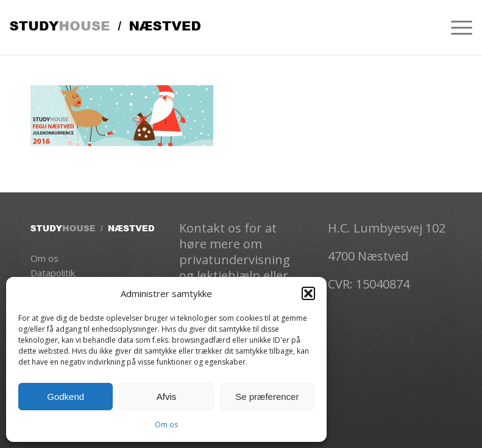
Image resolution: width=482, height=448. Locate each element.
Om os (166, 425)
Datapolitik (53, 273)
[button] (308, 293)
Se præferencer (267, 397)
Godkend (66, 397)
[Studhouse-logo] (105, 27)
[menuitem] (455, 27)
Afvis (167, 397)
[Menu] (455, 27)
